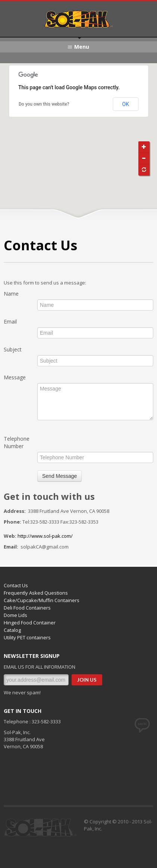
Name (11, 294)
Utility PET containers (27, 637)
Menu (82, 47)
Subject (13, 349)
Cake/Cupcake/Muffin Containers (42, 600)
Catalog (12, 630)
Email (10, 322)
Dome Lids (15, 615)
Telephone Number (17, 442)
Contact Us (16, 585)
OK (126, 104)
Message (15, 377)
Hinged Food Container (30, 623)
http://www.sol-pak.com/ (45, 536)
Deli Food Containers (27, 608)
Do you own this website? (44, 104)
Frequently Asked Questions (36, 593)
